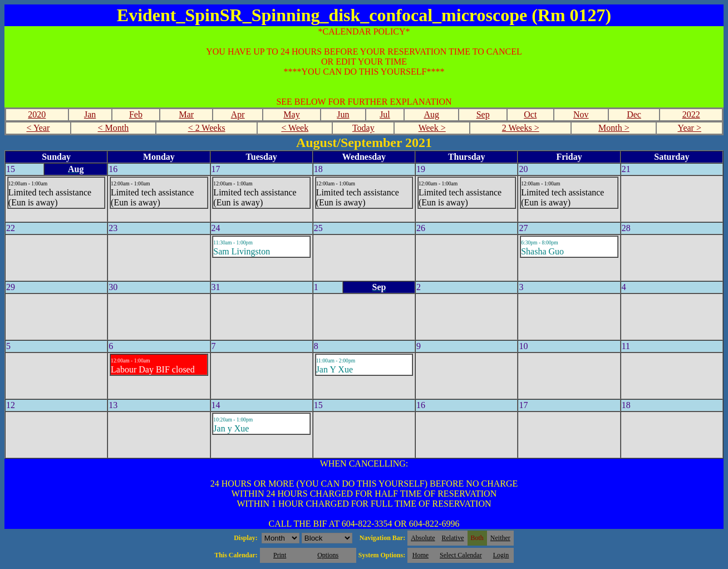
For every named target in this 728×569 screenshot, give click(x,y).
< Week (295, 128)
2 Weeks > (521, 128)
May (291, 114)
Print (280, 555)
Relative (453, 538)
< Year (38, 128)
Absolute (423, 538)
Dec (634, 114)
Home (420, 555)
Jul (385, 114)
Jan (90, 114)
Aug (431, 114)
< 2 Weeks (207, 128)
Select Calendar (461, 555)
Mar (187, 114)
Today (363, 128)
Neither (500, 538)
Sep (483, 114)
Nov (581, 114)
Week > (432, 128)
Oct (530, 114)
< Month (114, 128)
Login (501, 555)
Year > (689, 128)
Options (328, 555)
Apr (238, 114)
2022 (691, 114)
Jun (343, 114)
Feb (136, 114)
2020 (37, 114)
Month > (614, 128)
